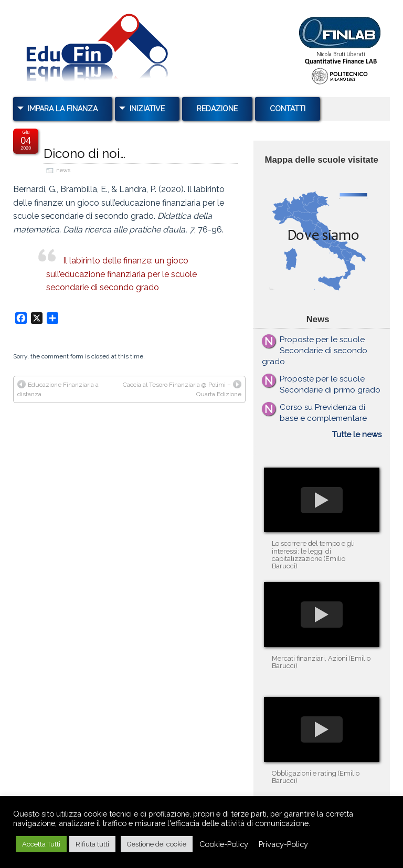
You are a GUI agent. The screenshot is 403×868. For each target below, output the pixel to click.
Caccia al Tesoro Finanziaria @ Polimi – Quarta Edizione (182, 389)
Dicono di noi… (84, 154)
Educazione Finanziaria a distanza (58, 389)
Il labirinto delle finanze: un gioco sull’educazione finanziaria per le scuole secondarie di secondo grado (121, 274)
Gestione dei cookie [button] (157, 844)
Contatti (288, 109)
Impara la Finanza (63, 109)
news (63, 170)
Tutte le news (357, 435)
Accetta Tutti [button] (41, 844)
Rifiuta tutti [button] (92, 844)
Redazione (217, 109)
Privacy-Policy (283, 844)
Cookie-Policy (224, 844)
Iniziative (147, 109)
